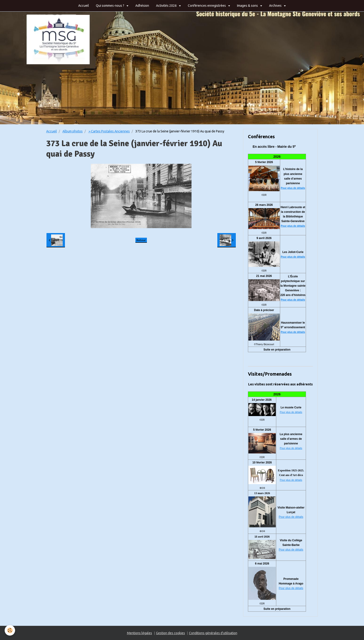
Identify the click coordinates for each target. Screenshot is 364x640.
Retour (141, 240)
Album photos (73, 131)
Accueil (84, 6)
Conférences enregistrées (207, 6)
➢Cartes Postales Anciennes (109, 131)
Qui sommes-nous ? (110, 6)
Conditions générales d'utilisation (213, 633)
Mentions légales (140, 633)
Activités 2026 (167, 6)
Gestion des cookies (171, 633)
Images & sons (248, 6)
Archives (276, 6)
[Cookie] (10, 630)
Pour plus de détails (293, 188)
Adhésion (142, 6)
